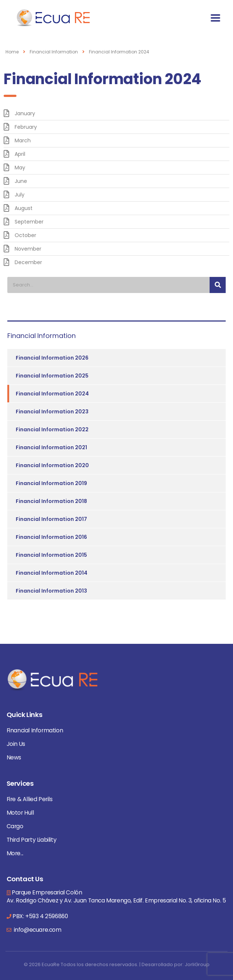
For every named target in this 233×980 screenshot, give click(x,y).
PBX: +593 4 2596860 (40, 916)
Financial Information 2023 (52, 412)
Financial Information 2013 (51, 591)
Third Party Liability (32, 840)
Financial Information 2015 (51, 555)
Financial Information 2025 (52, 376)
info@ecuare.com (37, 930)
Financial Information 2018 (51, 501)
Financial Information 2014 (52, 573)
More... (15, 853)
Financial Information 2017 (51, 519)
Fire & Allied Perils (30, 799)
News (14, 757)
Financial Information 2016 (51, 537)
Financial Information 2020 (52, 465)
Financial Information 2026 (52, 358)
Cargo (15, 826)
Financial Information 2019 (51, 483)
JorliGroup (197, 964)
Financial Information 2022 (52, 429)
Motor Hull (20, 813)
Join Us (16, 744)
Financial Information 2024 (52, 394)
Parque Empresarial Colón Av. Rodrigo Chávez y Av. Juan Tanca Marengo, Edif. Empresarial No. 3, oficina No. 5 (116, 896)
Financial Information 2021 (51, 447)
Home (12, 52)
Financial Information (35, 730)
